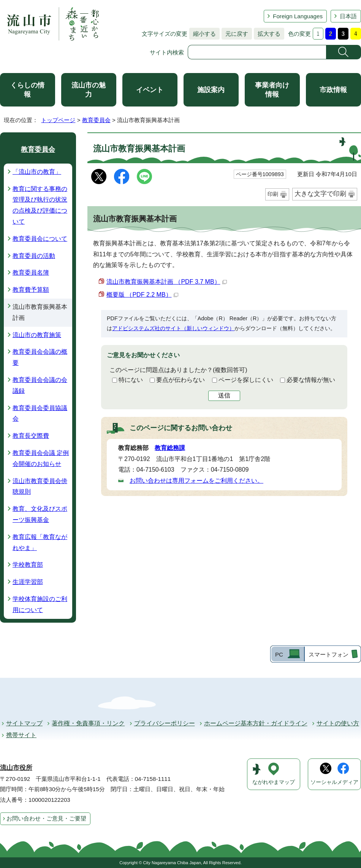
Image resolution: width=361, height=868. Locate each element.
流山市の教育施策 (37, 335)
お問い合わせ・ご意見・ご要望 (46, 818)
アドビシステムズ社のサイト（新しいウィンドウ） (173, 328)
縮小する (203, 34)
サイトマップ (24, 723)
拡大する (267, 34)
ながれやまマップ (274, 782)
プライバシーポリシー (165, 723)
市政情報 (333, 90)
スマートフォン (329, 654)
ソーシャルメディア (334, 782)
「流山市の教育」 (37, 172)
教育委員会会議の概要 (40, 357)
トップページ (58, 120)
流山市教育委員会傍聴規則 (40, 486)
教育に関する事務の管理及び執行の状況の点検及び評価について (40, 205)
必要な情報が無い (311, 380)
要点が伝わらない (180, 380)
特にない (131, 380)
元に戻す (235, 34)
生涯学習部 (28, 582)
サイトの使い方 (338, 723)
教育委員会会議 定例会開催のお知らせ (41, 458)
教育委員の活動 (34, 256)
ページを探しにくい (246, 380)
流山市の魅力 (89, 90)
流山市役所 (16, 768)
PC (279, 654)
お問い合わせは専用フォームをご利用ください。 (196, 481)
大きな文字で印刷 (320, 194)
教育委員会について (40, 239)
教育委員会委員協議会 (40, 413)
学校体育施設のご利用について (40, 604)
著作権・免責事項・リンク (88, 723)
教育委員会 (96, 120)
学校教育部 (28, 565)
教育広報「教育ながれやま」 (40, 542)
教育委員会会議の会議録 (40, 385)
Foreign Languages (298, 16)
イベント (150, 90)
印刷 (273, 194)
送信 (224, 395)
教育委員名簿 (31, 273)
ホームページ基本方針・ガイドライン (256, 723)
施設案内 (211, 90)
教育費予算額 (31, 290)
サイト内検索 (167, 52)
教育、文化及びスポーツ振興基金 (40, 514)
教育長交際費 (31, 436)
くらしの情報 (27, 90)
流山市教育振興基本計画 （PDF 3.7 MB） (167, 282)
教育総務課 (170, 448)
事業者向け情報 (272, 90)
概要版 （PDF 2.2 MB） (142, 295)
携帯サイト (21, 735)
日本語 (348, 16)
